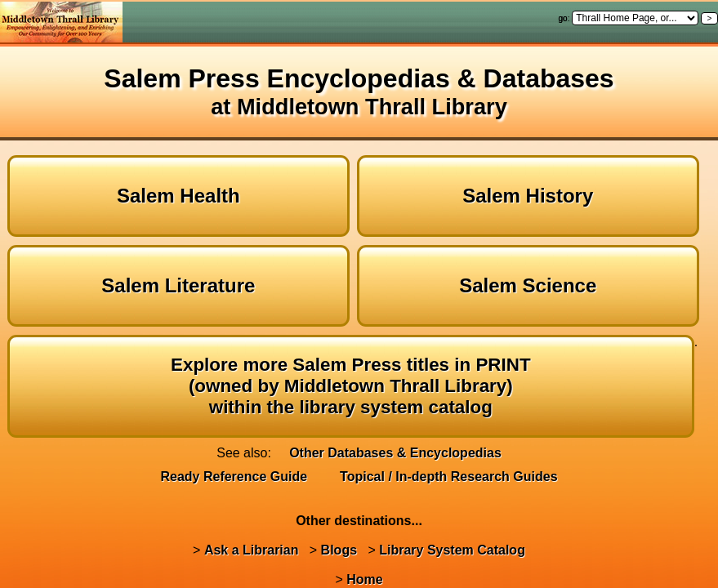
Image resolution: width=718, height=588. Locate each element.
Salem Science (528, 285)
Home (364, 579)
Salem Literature (178, 285)
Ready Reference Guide (234, 477)
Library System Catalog (452, 550)
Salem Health (178, 196)
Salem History (528, 196)
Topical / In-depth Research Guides (448, 477)
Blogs (339, 550)
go (563, 18)
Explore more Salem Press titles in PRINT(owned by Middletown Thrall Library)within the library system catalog (351, 386)
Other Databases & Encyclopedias (395, 453)
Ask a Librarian (252, 550)
